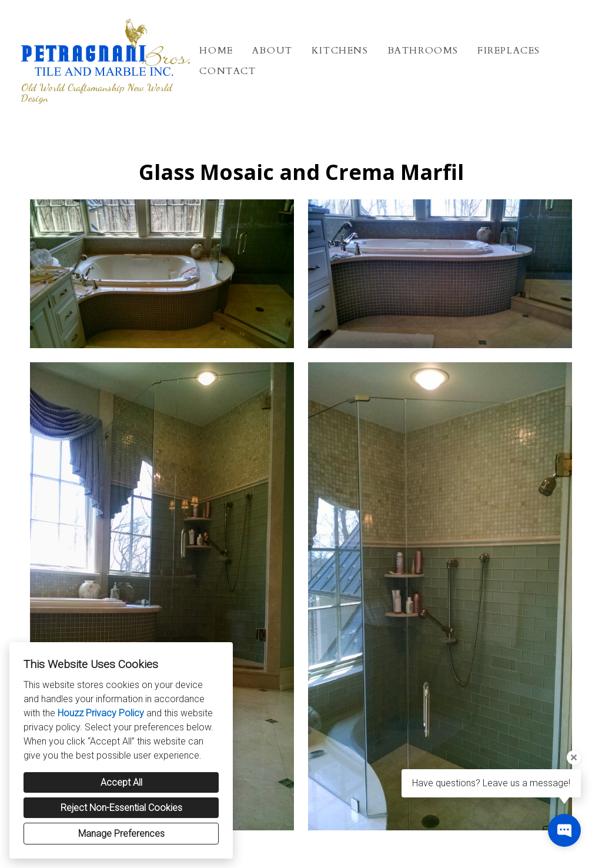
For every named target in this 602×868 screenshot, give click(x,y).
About (272, 51)
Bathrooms (423, 51)
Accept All (121, 782)
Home (216, 51)
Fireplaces (509, 51)
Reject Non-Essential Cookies (121, 808)
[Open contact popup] (564, 830)
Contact (228, 71)
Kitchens (340, 51)
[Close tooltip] (574, 757)
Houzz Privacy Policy (101, 713)
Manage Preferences (121, 834)
